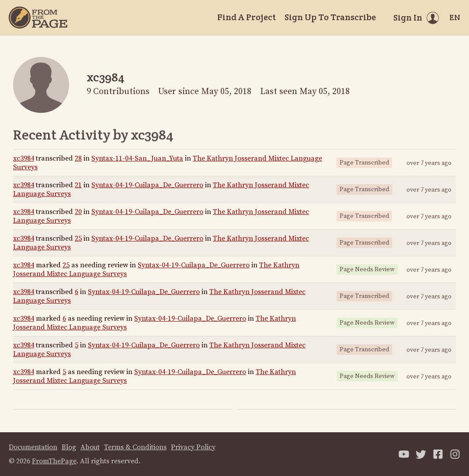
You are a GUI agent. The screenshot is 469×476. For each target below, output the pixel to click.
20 (78, 212)
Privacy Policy (193, 447)
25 (78, 238)
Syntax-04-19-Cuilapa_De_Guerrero (147, 185)
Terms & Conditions (135, 447)
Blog (69, 447)
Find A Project (247, 17)
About (90, 447)
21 (78, 185)
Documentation (33, 447)
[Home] (38, 17)
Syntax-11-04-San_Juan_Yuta (137, 158)
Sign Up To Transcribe (330, 17)
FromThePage (54, 461)
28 (78, 158)
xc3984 (24, 158)
